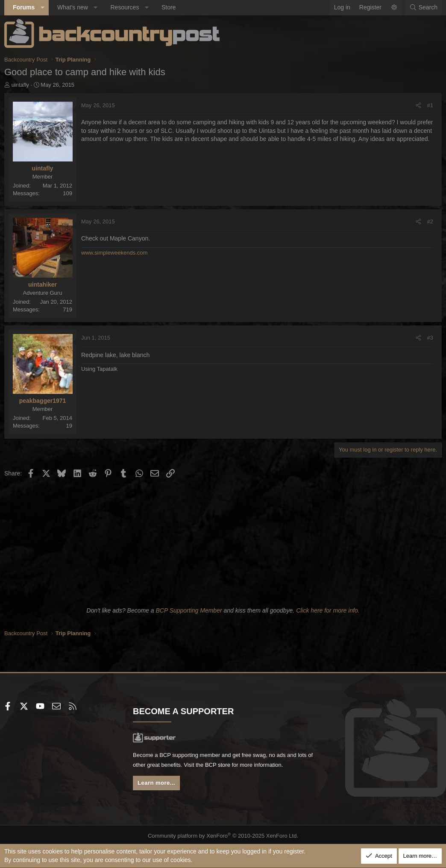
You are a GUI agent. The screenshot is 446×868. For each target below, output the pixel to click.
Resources (125, 7)
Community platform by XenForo (223, 833)
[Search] (423, 8)
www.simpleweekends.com (114, 253)
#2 (430, 221)
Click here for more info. (328, 610)
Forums (24, 7)
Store (169, 7)
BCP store (244, 766)
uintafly (20, 85)
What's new (73, 7)
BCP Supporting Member (189, 610)
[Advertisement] (223, 541)
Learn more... (158, 785)
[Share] (418, 106)
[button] (42, 8)
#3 (430, 338)
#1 (430, 105)
